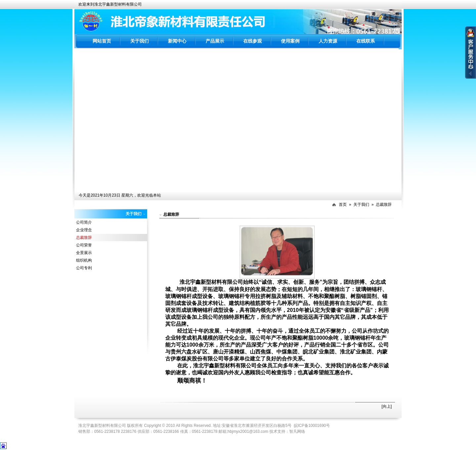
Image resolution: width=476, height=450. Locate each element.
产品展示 (215, 41)
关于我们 (139, 41)
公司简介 (84, 222)
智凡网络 (297, 431)
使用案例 (290, 41)
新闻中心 (177, 41)
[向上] (387, 406)
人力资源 (328, 41)
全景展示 (84, 253)
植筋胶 (258, 303)
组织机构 (84, 260)
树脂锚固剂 (364, 296)
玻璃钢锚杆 (369, 289)
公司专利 (84, 268)
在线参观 (253, 41)
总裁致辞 (384, 205)
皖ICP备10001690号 (312, 426)
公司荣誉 (84, 245)
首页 (343, 205)
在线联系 (366, 41)
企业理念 (84, 230)
